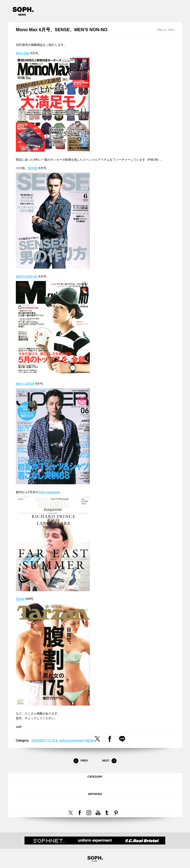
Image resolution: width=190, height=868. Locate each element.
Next (109, 761)
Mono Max (23, 53)
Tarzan (20, 599)
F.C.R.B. (53, 740)
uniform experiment (72, 740)
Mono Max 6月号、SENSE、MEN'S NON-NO (62, 30)
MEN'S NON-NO (27, 277)
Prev (81, 761)
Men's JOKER (25, 384)
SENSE (33, 168)
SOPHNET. (39, 740)
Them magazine (49, 492)
